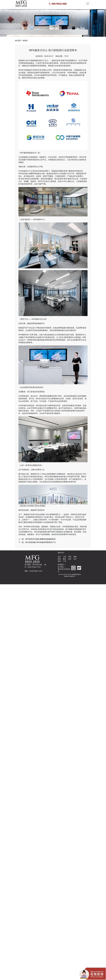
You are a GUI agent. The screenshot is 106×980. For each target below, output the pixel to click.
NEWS (25, 51)
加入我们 (61, 567)
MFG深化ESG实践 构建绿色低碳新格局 (40, 560)
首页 (19, 51)
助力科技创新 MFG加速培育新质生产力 (41, 563)
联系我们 (61, 565)
